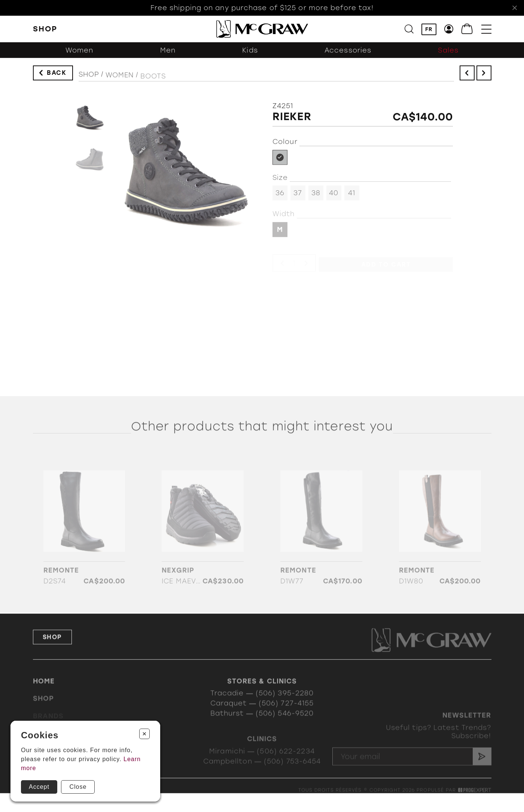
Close (78, 787)
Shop (89, 78)
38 (316, 196)
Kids (250, 54)
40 (334, 196)
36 (280, 196)
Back (57, 75)
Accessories (348, 54)
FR (429, 30)
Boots (153, 81)
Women (80, 54)
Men (168, 54)
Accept (39, 787)
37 (298, 196)
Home (44, 688)
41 (352, 196)
